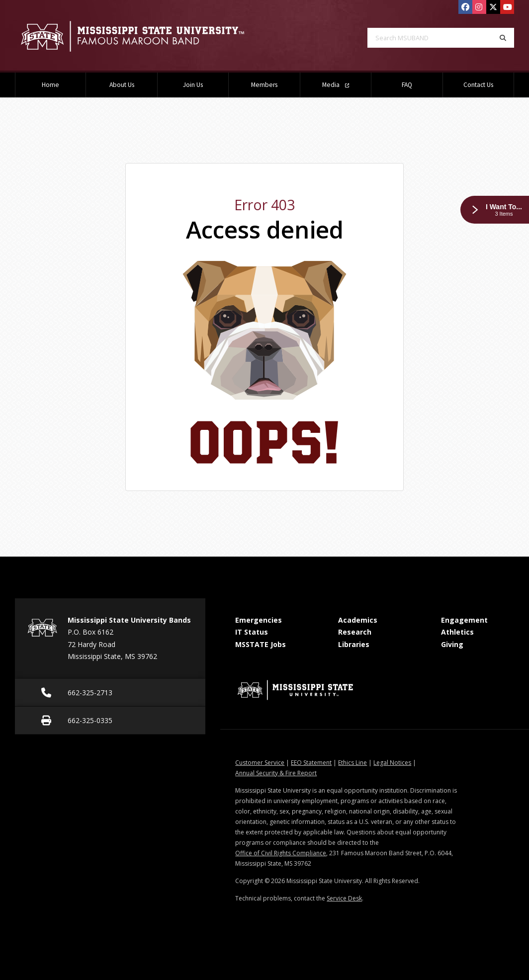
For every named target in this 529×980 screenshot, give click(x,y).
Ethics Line (353, 763)
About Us (122, 85)
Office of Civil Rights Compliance (281, 853)
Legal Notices (392, 763)
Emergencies (259, 620)
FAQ (407, 85)
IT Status (252, 632)
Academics (358, 620)
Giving (452, 644)
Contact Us (478, 85)
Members (264, 85)
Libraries (354, 644)
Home (50, 85)
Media (336, 85)
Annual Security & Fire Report (276, 773)
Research (355, 632)
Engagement (464, 620)
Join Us (193, 85)
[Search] (503, 38)
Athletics (457, 632)
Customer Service (260, 763)
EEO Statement (311, 763)
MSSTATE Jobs (261, 644)
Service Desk (344, 898)
